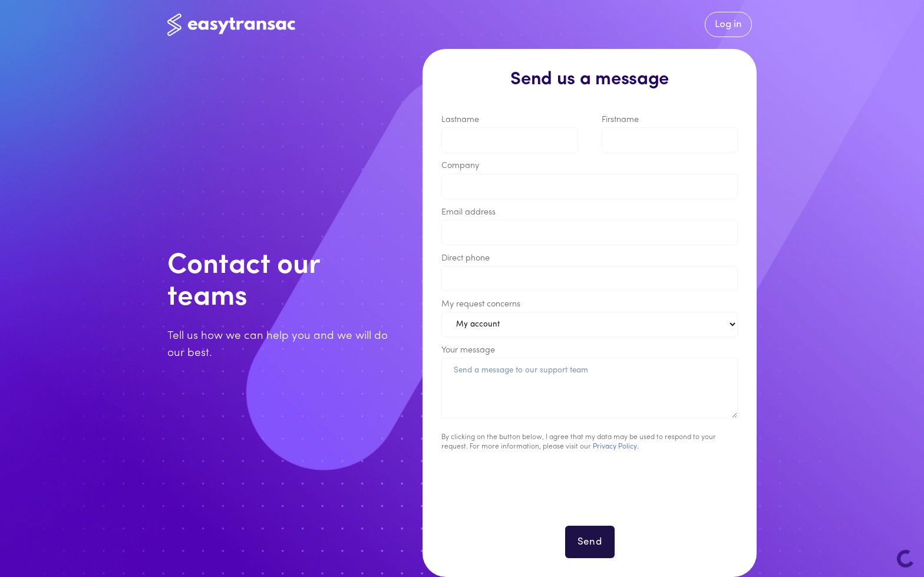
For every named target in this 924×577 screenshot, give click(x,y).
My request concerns (481, 304)
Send (590, 542)
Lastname (460, 120)
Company (460, 166)
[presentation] (590, 496)
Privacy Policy (615, 447)
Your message (468, 350)
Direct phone (466, 258)
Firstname (620, 120)
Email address (468, 212)
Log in (728, 24)
